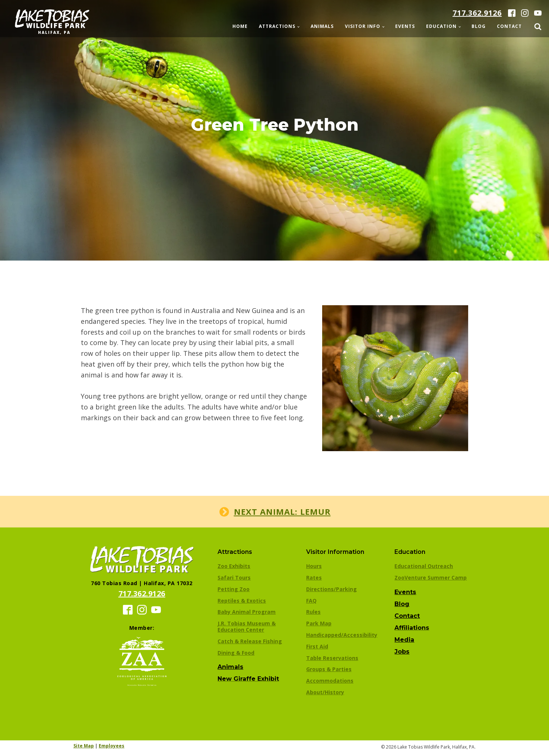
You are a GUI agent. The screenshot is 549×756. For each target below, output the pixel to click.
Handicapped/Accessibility (342, 635)
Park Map (319, 623)
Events (405, 26)
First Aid (317, 646)
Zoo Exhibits (234, 566)
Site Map (84, 746)
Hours (314, 566)
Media (404, 640)
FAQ (311, 601)
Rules (313, 612)
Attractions (277, 26)
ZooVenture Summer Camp (431, 578)
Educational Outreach (424, 566)
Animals (322, 26)
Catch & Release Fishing (250, 641)
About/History (325, 692)
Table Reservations (332, 658)
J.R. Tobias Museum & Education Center (247, 626)
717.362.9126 (477, 13)
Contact (509, 26)
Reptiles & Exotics (242, 601)
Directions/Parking (331, 589)
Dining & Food (236, 653)
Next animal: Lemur (282, 511)
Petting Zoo (234, 589)
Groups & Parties (329, 669)
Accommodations (330, 681)
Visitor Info (363, 26)
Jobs (402, 652)
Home (240, 26)
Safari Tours (234, 578)
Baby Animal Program (247, 612)
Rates (314, 578)
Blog (479, 26)
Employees (112, 746)
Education (441, 26)
